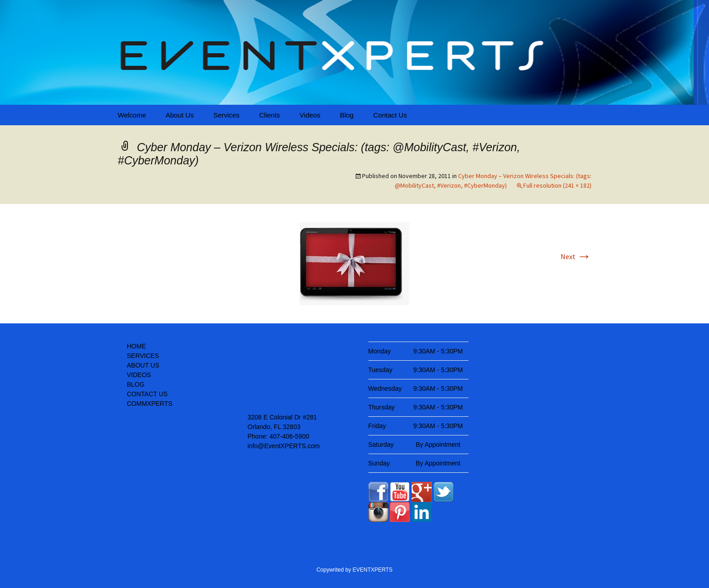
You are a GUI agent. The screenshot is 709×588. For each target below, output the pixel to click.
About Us (180, 115)
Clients (270, 115)
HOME (137, 346)
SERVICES (143, 356)
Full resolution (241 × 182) (557, 185)
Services (226, 115)
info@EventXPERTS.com (284, 446)
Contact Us (390, 115)
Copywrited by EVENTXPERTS (354, 570)
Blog (347, 115)
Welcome (132, 115)
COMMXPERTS (150, 404)
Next (576, 256)
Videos (310, 115)
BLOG (136, 384)
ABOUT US (143, 365)
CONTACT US (148, 394)
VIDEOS (139, 375)
